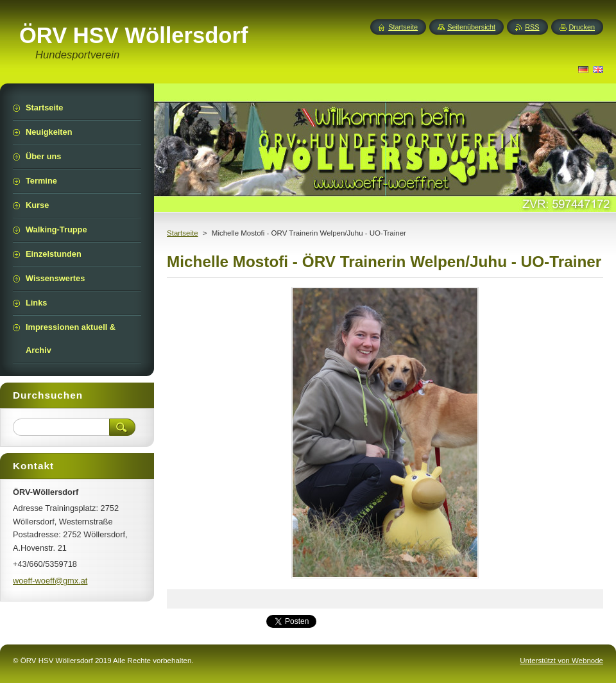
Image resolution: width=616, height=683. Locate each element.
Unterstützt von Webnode (561, 661)
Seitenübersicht (471, 27)
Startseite (183, 233)
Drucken (582, 27)
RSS (532, 27)
